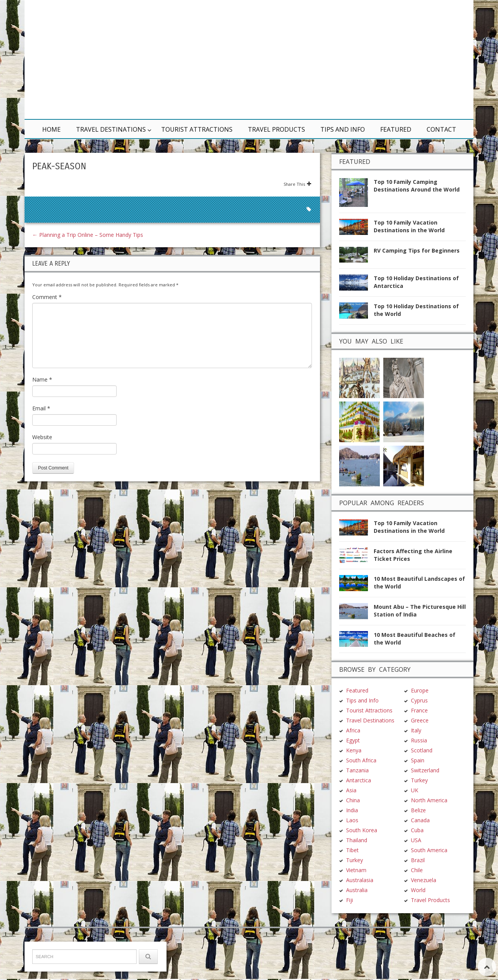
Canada (420, 775)
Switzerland (425, 725)
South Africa (361, 715)
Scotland (422, 705)
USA (416, 795)
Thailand (357, 795)
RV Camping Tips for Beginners (417, 250)
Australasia (360, 835)
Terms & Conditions (134, 959)
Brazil (418, 815)
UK (415, 745)
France (419, 665)
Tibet (352, 805)
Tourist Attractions (197, 129)
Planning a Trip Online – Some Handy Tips (88, 235)
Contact (441, 129)
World (418, 845)
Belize (418, 765)
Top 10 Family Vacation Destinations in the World (409, 226)
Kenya (354, 705)
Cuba (417, 785)
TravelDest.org (52, 959)
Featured (396, 129)
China (353, 755)
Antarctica (359, 735)
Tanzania (357, 725)
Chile (417, 825)
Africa (353, 685)
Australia (357, 845)
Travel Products (276, 129)
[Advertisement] (341, 59)
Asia (351, 745)
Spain (418, 715)
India (352, 765)
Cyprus (419, 655)
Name (42, 379)
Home (51, 129)
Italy (416, 685)
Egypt (353, 695)
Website (42, 437)
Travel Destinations (111, 129)
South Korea (362, 785)
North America (429, 755)
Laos (352, 775)
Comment (47, 297)
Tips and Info (343, 129)
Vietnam (356, 825)
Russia (419, 695)
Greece (420, 675)
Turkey (355, 815)
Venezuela (424, 835)
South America (429, 805)
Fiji (350, 855)
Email (41, 408)
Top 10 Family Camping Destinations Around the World (417, 186)
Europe (420, 645)
